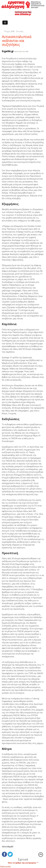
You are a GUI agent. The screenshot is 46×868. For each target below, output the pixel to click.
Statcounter (5, 867)
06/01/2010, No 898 (21, 52)
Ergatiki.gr (8, 51)
